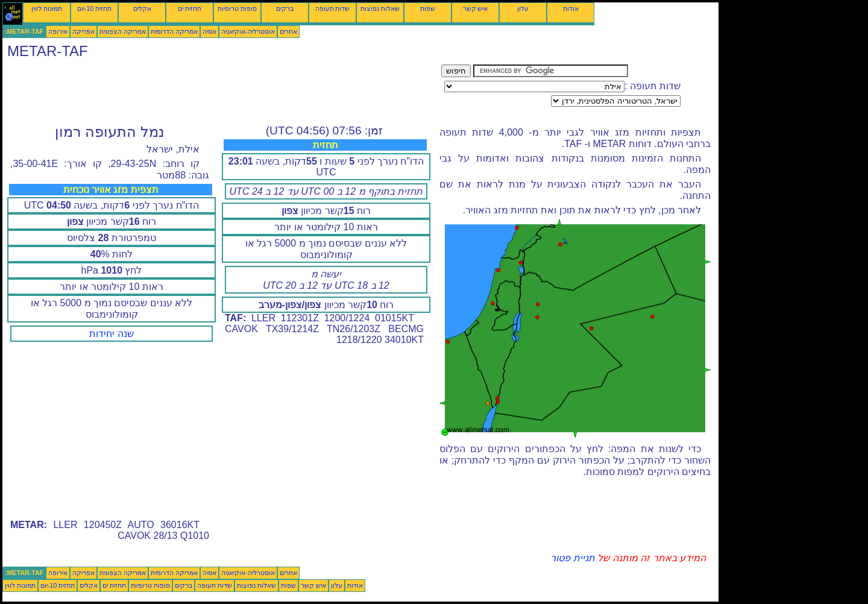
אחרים (288, 31)
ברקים (285, 8)
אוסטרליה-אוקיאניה (248, 31)
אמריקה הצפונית (123, 31)
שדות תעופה (333, 8)
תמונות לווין (47, 8)
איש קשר (476, 8)
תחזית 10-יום (94, 8)
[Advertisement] (222, 92)
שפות (428, 8)
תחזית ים (190, 8)
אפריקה (83, 31)
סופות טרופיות (237, 8)
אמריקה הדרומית (174, 31)
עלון (523, 8)
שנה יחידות (111, 334)
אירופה (58, 31)
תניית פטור (572, 558)
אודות (571, 8)
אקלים (142, 8)
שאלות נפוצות (380, 8)
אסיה (209, 31)
